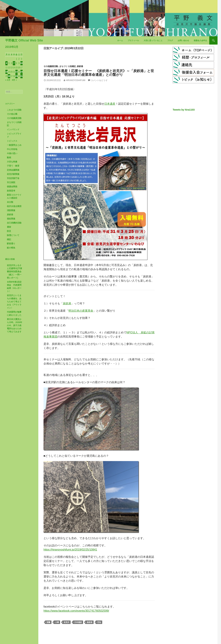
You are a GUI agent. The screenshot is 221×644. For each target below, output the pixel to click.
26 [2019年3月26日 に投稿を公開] (9, 76)
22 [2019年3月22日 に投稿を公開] (16, 72)
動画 (9, 158)
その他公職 (12, 114)
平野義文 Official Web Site (24, 40)
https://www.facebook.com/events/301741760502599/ (76, 611)
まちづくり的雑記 (68, 66)
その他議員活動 (51, 66)
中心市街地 (12, 149)
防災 (9, 231)
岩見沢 (67, 622)
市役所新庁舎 (13, 178)
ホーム (120, 40)
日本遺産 (110, 104)
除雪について (13, 235)
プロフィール (133, 40)
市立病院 (11, 182)
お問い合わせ (183, 40)
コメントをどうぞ (99, 80)
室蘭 (48, 622)
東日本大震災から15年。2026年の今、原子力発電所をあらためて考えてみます (15, 325)
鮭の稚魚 (11, 248)
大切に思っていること (153, 40)
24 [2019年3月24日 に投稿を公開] (21, 72)
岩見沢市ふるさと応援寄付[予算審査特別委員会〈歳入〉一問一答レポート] (15, 272)
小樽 (57, 622)
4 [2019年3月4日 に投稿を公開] (6, 63)
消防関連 (11, 210)
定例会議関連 (13, 170)
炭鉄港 (80, 66)
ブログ (170, 40)
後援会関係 (12, 187)
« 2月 (8, 80)
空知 (99, 622)
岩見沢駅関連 (13, 174)
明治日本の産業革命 (81, 311)
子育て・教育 (13, 166)
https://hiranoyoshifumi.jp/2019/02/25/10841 (70, 550)
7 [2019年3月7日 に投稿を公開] (14, 63)
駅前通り (11, 244)
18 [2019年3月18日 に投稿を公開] (6, 72)
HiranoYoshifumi (76, 80)
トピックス (12, 141)
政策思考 (11, 191)
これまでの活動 (14, 110)
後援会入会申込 (200, 40)
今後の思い (12, 153)
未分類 (10, 202)
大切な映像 (12, 162)
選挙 (9, 227)
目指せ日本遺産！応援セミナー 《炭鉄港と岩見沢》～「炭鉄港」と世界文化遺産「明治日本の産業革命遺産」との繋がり (99, 73)
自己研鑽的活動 (14, 223)
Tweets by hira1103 (184, 110)
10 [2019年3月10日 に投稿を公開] (21, 63)
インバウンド (13, 130)
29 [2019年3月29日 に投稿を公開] (16, 76)
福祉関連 (11, 219)
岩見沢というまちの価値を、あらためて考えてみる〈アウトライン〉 (14, 302)
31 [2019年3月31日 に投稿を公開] (21, 76)
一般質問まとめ (14, 145)
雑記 (9, 239)
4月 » (14, 80)
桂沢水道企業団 (14, 206)
